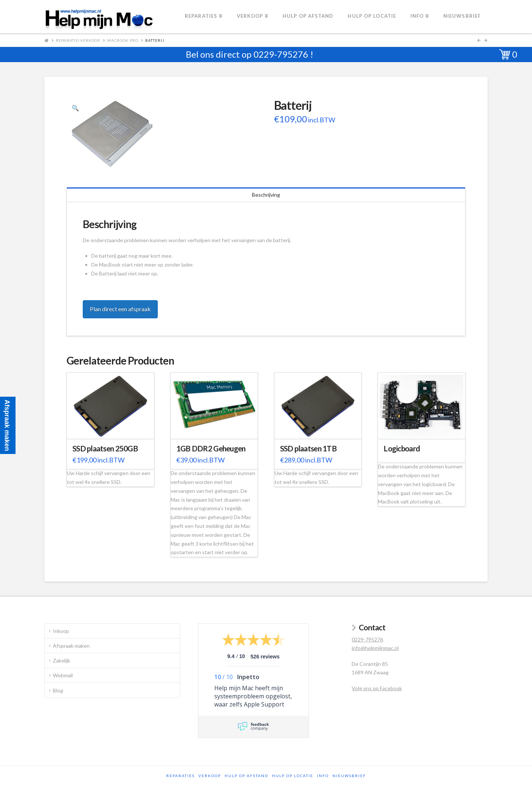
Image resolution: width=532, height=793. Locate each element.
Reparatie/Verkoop (78, 40)
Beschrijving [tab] (266, 195)
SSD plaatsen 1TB (308, 448)
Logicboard (402, 448)
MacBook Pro (123, 40)
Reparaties (180, 776)
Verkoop (210, 776)
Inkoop (61, 631)
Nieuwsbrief (349, 776)
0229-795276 (281, 54)
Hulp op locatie (293, 776)
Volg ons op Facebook (377, 688)
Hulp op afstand (246, 776)
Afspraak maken (71, 646)
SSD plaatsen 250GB (105, 448)
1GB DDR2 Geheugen (211, 448)
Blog (58, 690)
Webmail (63, 675)
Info (323, 776)
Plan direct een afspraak (120, 309)
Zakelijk (62, 660)
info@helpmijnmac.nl (375, 648)
